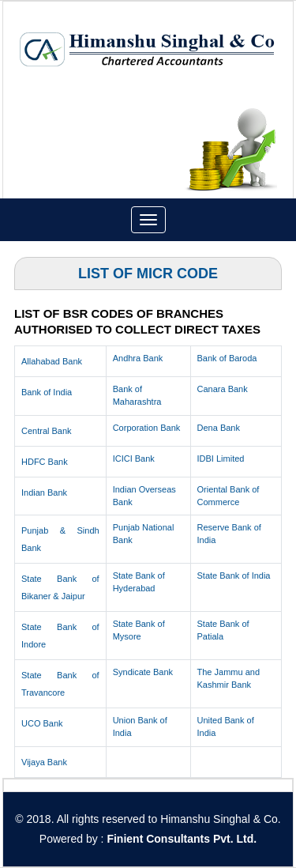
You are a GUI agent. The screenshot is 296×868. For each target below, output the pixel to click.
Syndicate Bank (143, 672)
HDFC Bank (45, 462)
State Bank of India (234, 576)
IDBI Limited (221, 459)
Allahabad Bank (52, 361)
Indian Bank (44, 492)
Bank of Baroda (227, 358)
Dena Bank (219, 428)
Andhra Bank (138, 358)
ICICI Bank (134, 459)
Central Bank (47, 431)
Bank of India (47, 392)
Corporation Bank (147, 428)
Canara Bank (223, 389)
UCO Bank (42, 723)
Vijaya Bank (44, 762)
